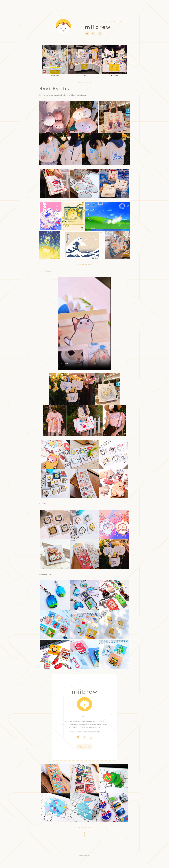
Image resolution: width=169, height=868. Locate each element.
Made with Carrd (84, 856)
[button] (87, 33)
